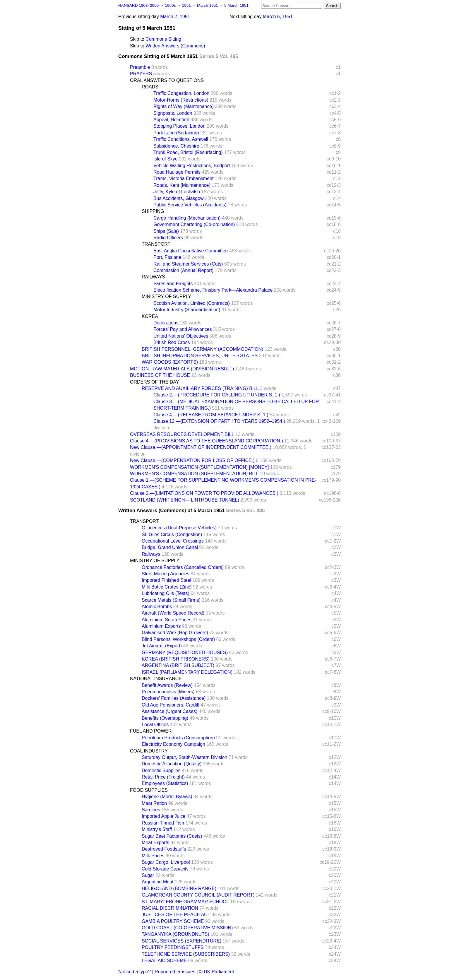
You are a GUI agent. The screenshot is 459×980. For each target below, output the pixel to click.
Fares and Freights (173, 284)
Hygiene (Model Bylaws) (167, 797)
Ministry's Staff (157, 829)
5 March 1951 (236, 5)
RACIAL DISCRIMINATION (170, 908)
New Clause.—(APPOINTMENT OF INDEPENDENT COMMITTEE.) (201, 447)
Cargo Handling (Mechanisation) (187, 218)
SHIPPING (153, 211)
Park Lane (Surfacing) (176, 133)
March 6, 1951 (278, 17)
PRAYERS (141, 74)
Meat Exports (155, 843)
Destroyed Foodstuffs (164, 849)
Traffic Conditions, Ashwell (181, 139)
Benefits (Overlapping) (165, 718)
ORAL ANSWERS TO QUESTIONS (167, 80)
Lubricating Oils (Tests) (166, 593)
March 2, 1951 (175, 17)
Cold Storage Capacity (165, 869)
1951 (187, 5)
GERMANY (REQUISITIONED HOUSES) (185, 653)
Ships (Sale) (166, 231)
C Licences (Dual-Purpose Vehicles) (179, 528)
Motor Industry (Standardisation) (187, 310)
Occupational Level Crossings (173, 541)
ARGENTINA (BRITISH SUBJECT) (178, 665)
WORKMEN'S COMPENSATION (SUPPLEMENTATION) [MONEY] (199, 467)
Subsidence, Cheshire (176, 146)
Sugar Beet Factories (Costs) (172, 836)
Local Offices (155, 725)
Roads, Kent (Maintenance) (182, 185)
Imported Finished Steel (166, 580)
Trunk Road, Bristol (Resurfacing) (188, 152)
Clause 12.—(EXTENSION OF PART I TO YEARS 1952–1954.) (219, 421)
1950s (171, 5)
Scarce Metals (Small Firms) (171, 600)
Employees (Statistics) (165, 783)
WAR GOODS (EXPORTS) (170, 362)
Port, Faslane (167, 257)
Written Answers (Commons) (175, 46)
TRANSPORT (156, 244)
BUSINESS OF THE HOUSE (160, 375)
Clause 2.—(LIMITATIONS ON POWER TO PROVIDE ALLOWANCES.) (204, 493)
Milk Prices (153, 856)
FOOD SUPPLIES (149, 790)
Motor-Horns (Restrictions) (181, 100)
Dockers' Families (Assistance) (174, 698)
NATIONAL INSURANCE (156, 679)
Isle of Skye (166, 159)
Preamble (140, 67)
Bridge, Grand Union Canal (170, 547)
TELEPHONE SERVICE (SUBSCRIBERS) (186, 954)
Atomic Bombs (157, 607)
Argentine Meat (158, 882)
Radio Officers (168, 238)
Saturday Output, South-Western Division (184, 757)
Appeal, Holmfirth (171, 120)
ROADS (150, 87)
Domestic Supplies (161, 771)
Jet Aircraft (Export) (162, 646)
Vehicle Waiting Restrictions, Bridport (192, 166)
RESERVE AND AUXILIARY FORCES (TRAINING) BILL (200, 388)
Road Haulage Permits (177, 172)
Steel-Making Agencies (166, 574)
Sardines (151, 810)
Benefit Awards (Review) (167, 685)
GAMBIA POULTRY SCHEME (173, 921)
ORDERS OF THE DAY (154, 382)
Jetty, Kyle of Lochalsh (177, 192)
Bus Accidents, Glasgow (179, 198)
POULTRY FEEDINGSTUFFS (173, 947)
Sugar (148, 875)
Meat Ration (154, 803)
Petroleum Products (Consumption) (178, 738)
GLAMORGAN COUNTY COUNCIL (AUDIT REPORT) (198, 895)
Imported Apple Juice (163, 816)
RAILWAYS (153, 277)
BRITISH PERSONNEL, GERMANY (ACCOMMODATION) (202, 349)
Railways (151, 554)
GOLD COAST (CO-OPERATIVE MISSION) (187, 928)
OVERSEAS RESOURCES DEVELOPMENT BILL (182, 434)
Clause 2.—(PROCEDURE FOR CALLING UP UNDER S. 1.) (217, 395)
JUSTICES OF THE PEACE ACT (176, 915)
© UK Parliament (216, 972)
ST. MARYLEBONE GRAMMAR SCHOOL (185, 902)
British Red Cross (172, 342)
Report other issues (175, 972)
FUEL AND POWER (151, 731)
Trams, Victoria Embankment (183, 178)
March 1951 (208, 5)
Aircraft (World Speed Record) (173, 613)
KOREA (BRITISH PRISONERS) (176, 659)
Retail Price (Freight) (163, 777)
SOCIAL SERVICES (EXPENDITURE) (181, 941)
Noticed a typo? (135, 972)
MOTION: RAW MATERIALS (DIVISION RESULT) (182, 369)
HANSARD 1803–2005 (138, 5)
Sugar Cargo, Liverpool (166, 862)
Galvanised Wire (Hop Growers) (175, 633)
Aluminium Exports (161, 626)
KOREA (150, 316)
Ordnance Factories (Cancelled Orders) (183, 567)
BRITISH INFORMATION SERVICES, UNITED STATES (200, 356)
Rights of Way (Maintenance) (184, 106)
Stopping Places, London (179, 126)
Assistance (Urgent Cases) (169, 711)
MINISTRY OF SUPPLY (166, 296)
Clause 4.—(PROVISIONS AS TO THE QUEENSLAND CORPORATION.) (207, 441)
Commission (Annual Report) (183, 270)
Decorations (166, 323)
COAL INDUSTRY (149, 751)
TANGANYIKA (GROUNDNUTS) (175, 934)
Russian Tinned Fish (163, 823)
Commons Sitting (163, 39)
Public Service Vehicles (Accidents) (190, 205)
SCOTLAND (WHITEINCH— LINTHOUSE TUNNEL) (185, 500)
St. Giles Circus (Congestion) (172, 535)
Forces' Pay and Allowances (183, 329)
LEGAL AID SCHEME (164, 961)
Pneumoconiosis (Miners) (168, 692)
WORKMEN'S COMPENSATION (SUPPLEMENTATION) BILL (194, 474)
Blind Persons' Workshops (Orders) (178, 639)
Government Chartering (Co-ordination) (194, 224)
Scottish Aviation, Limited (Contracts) (192, 303)
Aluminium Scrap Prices (167, 620)
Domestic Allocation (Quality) (172, 764)
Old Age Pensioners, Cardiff (171, 705)
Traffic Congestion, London (181, 93)
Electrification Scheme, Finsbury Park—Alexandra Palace (213, 290)
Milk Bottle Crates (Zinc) (167, 587)
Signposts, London (173, 113)
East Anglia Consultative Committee (191, 251)
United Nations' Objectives (181, 336)
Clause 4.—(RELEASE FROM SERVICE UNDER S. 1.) (211, 415)
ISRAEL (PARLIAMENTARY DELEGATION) (187, 672)
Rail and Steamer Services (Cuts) (188, 264)
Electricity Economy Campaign (173, 744)
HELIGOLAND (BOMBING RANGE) (179, 889)
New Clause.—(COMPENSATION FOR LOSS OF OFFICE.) (192, 460)
